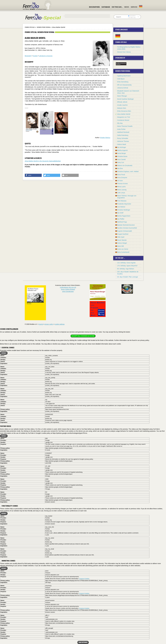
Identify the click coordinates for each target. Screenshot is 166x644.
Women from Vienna (43, 27)
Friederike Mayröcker (124, 204)
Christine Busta (122, 156)
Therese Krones (122, 184)
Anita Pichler (121, 129)
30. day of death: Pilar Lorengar (128, 277)
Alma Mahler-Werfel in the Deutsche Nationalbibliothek (43, 161)
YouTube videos (6, 426)
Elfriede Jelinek (122, 102)
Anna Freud (121, 175)
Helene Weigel (122, 243)
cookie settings (60, 324)
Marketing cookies (8, 561)
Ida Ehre (120, 168)
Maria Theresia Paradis (125, 126)
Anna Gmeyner (122, 178)
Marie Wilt (120, 246)
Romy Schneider (123, 138)
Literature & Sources (46, 56)
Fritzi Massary (122, 201)
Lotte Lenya (121, 193)
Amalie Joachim (122, 105)
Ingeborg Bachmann (124, 76)
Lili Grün (120, 181)
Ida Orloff (120, 213)
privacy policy (49, 324)
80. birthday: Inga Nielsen (126, 269)
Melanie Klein (122, 108)
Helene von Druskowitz (125, 165)
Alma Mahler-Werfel (124, 114)
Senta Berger (122, 153)
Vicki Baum (121, 79)
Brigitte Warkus (105, 138)
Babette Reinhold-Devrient (126, 225)
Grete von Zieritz (123, 249)
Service (134, 7)
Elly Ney (120, 123)
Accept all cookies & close (83, 336)
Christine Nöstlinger (124, 210)
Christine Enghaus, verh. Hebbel (128, 172)
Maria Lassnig (122, 190)
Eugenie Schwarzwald (125, 231)
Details (4, 353)
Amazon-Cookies (84, 579)
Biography (28, 56)
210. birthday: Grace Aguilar (126, 263)
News (127, 7)
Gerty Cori (121, 162)
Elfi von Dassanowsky (124, 85)
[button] (33, 175)
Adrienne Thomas (123, 141)
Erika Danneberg (123, 82)
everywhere (132, 16)
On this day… (117, 7)
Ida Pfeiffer (121, 219)
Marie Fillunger (122, 96)
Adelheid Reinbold (123, 132)
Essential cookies (7, 348)
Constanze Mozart (123, 120)
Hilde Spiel (121, 237)
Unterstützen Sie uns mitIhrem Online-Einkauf (68, 289)
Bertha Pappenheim (124, 216)
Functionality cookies (9, 506)
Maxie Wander (122, 240)
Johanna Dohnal (123, 88)
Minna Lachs (121, 187)
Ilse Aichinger (122, 147)
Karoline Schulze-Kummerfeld (127, 228)
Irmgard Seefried (123, 234)
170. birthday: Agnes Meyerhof (127, 266)
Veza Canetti (121, 159)
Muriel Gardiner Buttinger (125, 99)
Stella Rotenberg (123, 135)
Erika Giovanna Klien (124, 111)
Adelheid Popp (122, 222)
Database (106, 7)
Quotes (35, 56)
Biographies (94, 7)
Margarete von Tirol (124, 117)
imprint (41, 324)
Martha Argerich (122, 150)
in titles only (132, 18)
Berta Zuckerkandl (123, 252)
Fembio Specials (30, 27)
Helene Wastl (122, 144)
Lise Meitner (121, 207)
